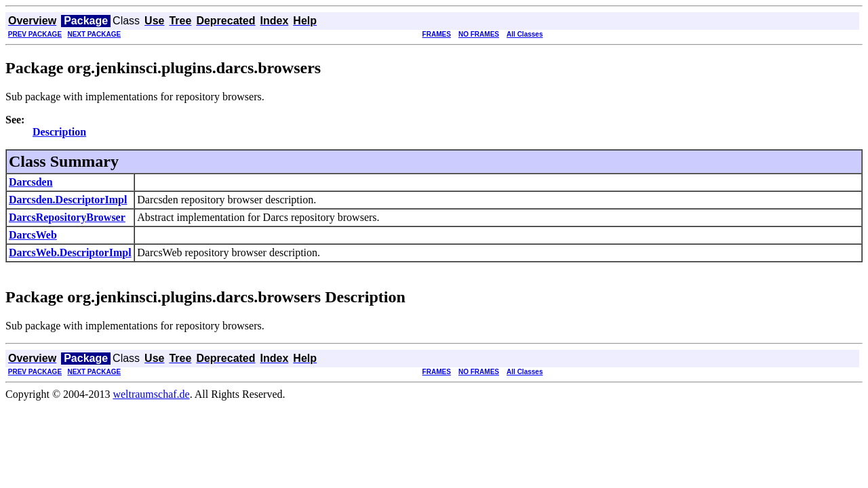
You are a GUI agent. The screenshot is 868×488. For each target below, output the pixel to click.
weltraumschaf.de (151, 394)
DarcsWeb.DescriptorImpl (70, 252)
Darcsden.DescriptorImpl (68, 200)
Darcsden (31, 182)
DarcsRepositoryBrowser (67, 217)
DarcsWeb (33, 235)
